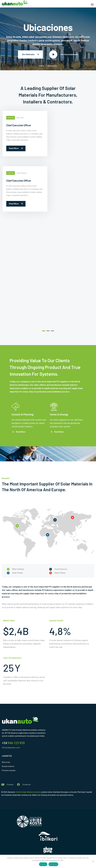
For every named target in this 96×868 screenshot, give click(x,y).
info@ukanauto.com (11, 748)
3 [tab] (52, 331)
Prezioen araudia (9, 770)
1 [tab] (44, 331)
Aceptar (43, 864)
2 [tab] (48, 331)
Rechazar (53, 864)
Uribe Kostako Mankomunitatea (28, 792)
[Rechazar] (93, 861)
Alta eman (6, 762)
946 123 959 (13, 743)
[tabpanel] (24, 135)
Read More (16, 148)
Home (42, 66)
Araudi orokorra (8, 766)
